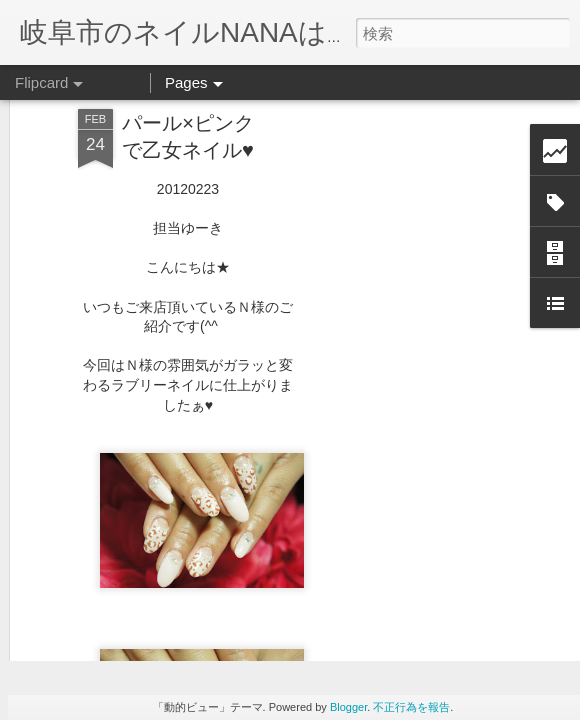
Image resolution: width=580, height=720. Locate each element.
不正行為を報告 (411, 707)
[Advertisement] (408, 323)
